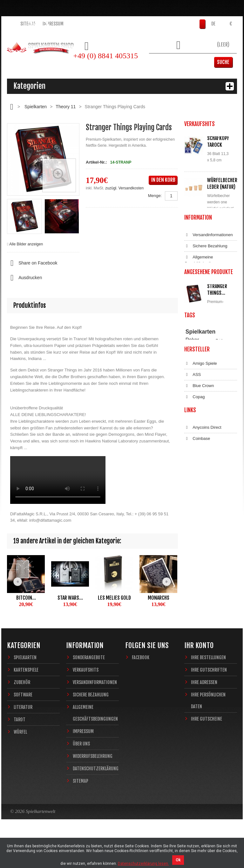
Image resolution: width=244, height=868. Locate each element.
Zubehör (22, 713)
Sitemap (28, 24)
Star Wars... (70, 598)
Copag (195, 555)
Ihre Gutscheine (207, 749)
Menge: (155, 196)
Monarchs (159, 598)
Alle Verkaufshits (207, 263)
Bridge (221, 469)
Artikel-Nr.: (96, 162)
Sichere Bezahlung (206, 306)
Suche (227, 62)
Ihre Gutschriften (209, 700)
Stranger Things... (217, 389)
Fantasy (217, 493)
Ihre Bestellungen (208, 688)
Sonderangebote (89, 688)
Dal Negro (198, 566)
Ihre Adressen (204, 713)
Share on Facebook (32, 263)
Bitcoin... (26, 598)
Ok (178, 860)
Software (23, 725)
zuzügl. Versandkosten (124, 188)
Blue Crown (199, 544)
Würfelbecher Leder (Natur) (222, 183)
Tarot (20, 750)
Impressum (53, 24)
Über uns (81, 774)
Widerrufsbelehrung (207, 345)
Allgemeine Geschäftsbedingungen (206, 320)
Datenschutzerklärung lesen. (143, 864)
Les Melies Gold (114, 598)
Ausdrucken (24, 278)
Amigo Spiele (201, 521)
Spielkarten (36, 107)
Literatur (23, 738)
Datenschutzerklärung (209, 356)
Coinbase (197, 624)
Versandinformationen (209, 294)
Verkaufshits (86, 700)
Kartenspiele (26, 700)
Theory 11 (66, 107)
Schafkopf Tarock (218, 141)
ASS (193, 533)
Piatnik (221, 475)
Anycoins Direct (203, 612)
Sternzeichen (196, 493)
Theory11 (193, 475)
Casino (191, 481)
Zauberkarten (196, 487)
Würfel (20, 762)
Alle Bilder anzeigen (26, 244)
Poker (192, 469)
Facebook (141, 688)
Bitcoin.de (197, 635)
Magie (221, 481)
